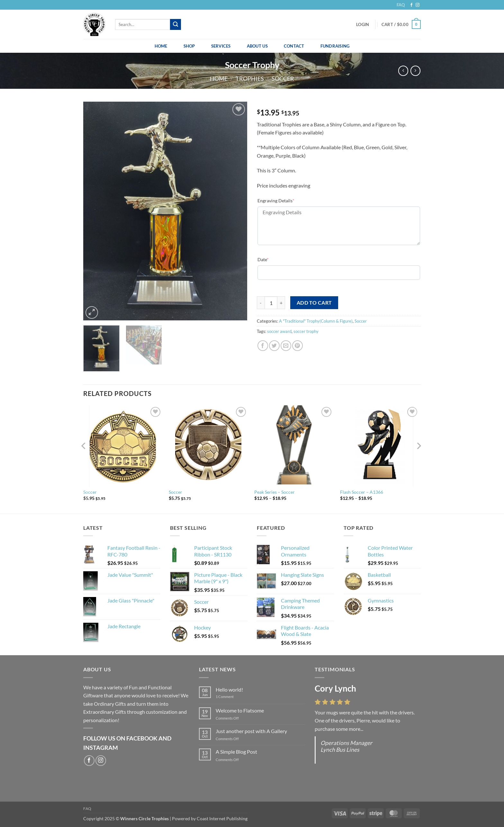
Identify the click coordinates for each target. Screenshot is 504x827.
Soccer (283, 78)
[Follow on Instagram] (418, 5)
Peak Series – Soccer (274, 492)
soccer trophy (306, 331)
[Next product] (403, 71)
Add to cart (314, 303)
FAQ (401, 5)
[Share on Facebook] (263, 346)
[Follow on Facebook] (411, 5)
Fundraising (335, 46)
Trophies (250, 78)
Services (221, 46)
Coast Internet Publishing (222, 818)
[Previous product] (415, 71)
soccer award (279, 331)
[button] (363, 24)
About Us (257, 46)
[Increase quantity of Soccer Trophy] (281, 303)
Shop (189, 46)
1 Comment (230, 697)
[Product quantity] (271, 303)
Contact (294, 46)
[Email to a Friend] (286, 346)
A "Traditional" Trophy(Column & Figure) (316, 321)
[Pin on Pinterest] (297, 346)
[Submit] (175, 24)
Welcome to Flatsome (240, 710)
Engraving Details (276, 201)
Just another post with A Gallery (251, 731)
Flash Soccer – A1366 (362, 492)
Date (263, 259)
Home (161, 46)
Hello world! (229, 689)
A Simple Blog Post (236, 752)
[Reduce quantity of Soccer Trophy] (261, 303)
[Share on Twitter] (274, 346)
